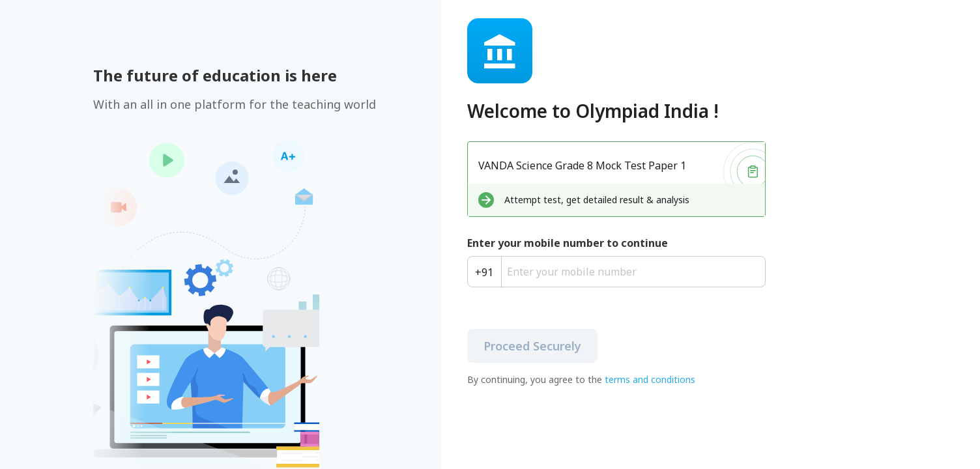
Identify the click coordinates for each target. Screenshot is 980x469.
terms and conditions (650, 379)
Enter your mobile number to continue (568, 243)
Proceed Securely (532, 346)
